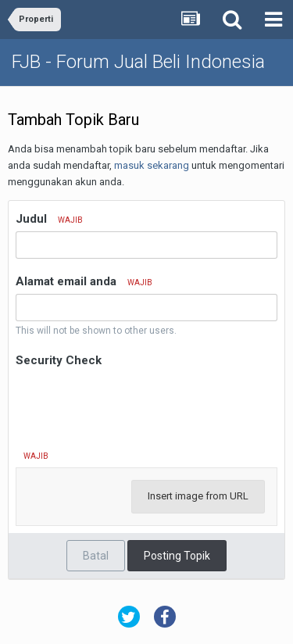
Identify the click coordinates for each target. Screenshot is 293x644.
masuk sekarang (152, 165)
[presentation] (134, 402)
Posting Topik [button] (177, 556)
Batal (96, 556)
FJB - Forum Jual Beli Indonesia (138, 62)
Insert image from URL (198, 496)
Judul (49, 219)
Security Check (59, 360)
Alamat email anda (84, 281)
